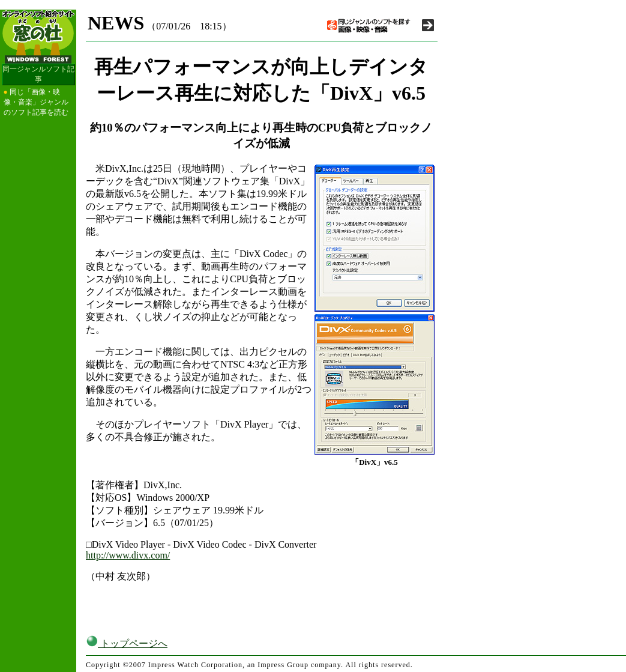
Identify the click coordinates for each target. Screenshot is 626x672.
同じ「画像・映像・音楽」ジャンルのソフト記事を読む (36, 102)
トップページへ (127, 643)
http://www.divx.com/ (128, 555)
